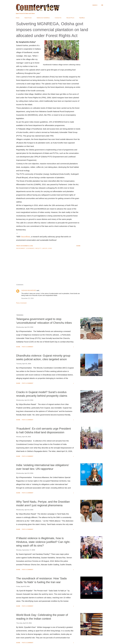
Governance (30, 248)
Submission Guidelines (43, 18)
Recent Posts (70, 18)
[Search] (95, 5)
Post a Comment (21, 303)
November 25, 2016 (28, 298)
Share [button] (78, 246)
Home (18, 18)
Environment (21, 248)
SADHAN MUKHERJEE (29, 290)
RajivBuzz (82, 18)
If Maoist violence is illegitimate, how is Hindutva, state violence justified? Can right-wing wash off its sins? (43, 542)
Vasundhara (25, 237)
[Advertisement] (60, 270)
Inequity (38, 248)
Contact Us (58, 18)
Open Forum (28, 18)
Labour (45, 248)
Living (50, 248)
